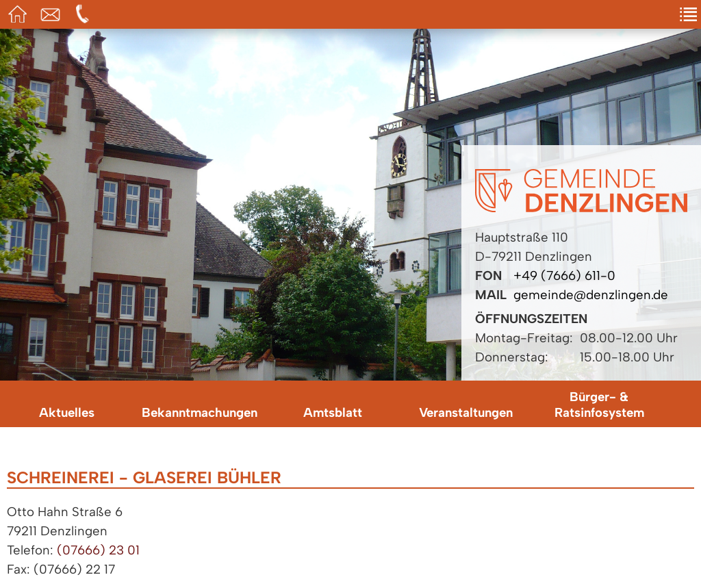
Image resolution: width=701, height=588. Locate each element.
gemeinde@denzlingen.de (591, 295)
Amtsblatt (333, 412)
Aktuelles (67, 412)
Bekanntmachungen (200, 412)
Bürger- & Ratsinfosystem (599, 405)
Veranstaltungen (466, 412)
